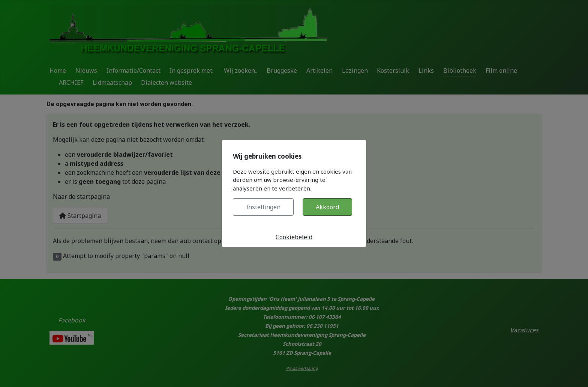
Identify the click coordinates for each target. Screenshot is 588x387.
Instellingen (263, 207)
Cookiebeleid (294, 237)
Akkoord (327, 207)
